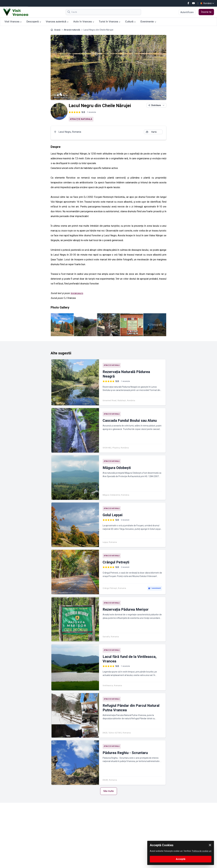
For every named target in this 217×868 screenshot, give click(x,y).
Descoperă (34, 22)
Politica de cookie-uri (202, 851)
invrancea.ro (77, 293)
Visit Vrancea (13, 22)
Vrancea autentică (57, 22)
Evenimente (148, 22)
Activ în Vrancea (84, 22)
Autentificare (187, 12)
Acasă (57, 30)
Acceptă (181, 859)
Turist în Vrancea (110, 22)
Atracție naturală (72, 30)
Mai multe (109, 791)
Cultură (131, 22)
